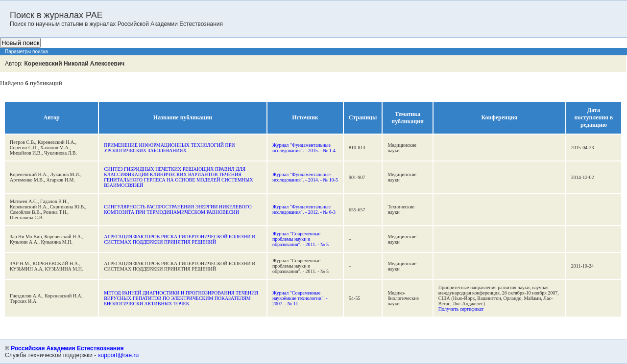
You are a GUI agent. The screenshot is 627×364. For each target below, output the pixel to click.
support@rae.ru (119, 355)
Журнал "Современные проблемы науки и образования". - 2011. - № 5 (301, 239)
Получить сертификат (461, 309)
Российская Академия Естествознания (67, 348)
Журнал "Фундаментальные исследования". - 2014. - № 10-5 (305, 177)
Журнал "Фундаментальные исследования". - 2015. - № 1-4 (304, 148)
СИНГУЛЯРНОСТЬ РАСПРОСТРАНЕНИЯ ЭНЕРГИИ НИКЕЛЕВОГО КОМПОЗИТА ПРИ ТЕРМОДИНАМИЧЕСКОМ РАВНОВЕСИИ (178, 209)
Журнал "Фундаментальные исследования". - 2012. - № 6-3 (304, 209)
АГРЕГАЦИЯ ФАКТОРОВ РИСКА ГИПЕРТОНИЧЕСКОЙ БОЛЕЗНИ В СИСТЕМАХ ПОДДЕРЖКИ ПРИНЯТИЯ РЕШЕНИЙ (180, 239)
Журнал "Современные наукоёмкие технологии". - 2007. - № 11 (300, 298)
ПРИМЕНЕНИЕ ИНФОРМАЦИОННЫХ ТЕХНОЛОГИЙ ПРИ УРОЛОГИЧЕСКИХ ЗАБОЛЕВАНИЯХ (169, 148)
